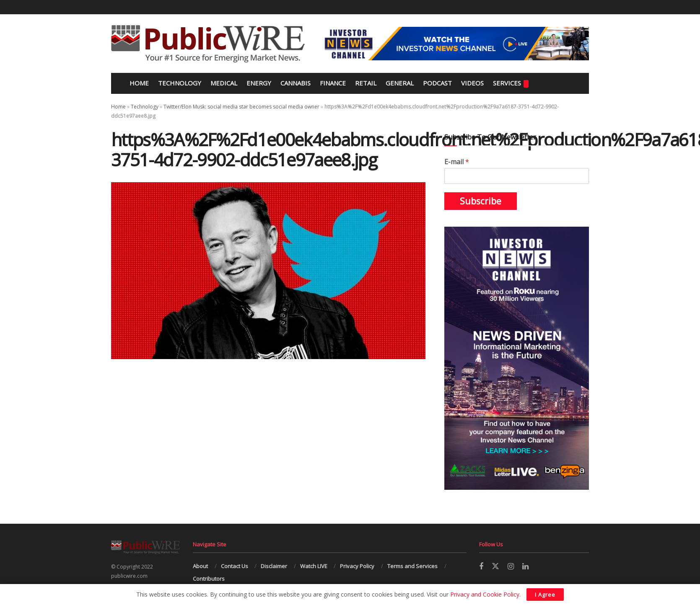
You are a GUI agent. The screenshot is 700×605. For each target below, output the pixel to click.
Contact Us (235, 566)
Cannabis (296, 83)
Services (511, 83)
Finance (333, 83)
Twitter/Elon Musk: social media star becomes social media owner (241, 107)
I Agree (545, 595)
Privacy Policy (357, 566)
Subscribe (481, 201)
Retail (366, 83)
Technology (180, 83)
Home (138, 83)
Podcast (437, 83)
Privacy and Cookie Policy (485, 594)
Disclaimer (274, 566)
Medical (224, 83)
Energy (259, 83)
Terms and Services (412, 566)
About (200, 566)
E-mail (457, 162)
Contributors (209, 579)
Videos (472, 83)
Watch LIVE (314, 566)
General (400, 83)
